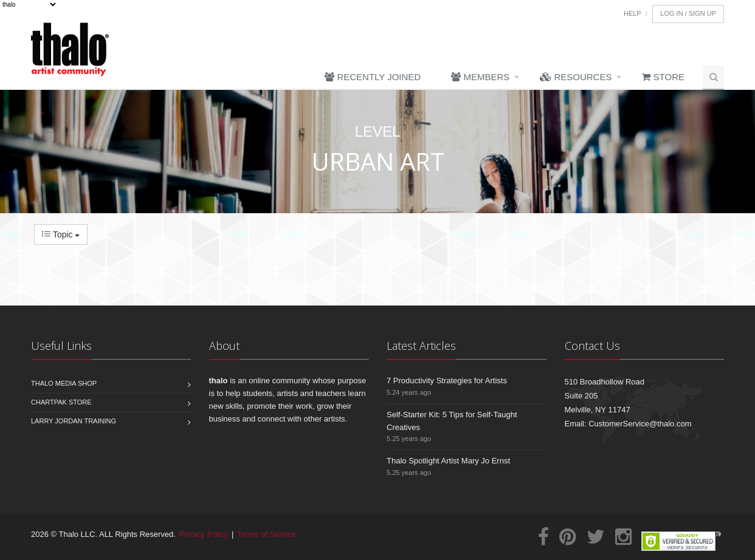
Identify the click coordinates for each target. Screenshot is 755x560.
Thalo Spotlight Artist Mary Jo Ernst (448, 461)
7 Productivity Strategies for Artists (447, 381)
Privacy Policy (204, 534)
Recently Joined (373, 77)
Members (480, 77)
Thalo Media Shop (64, 383)
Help (633, 13)
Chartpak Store (61, 402)
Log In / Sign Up (688, 13)
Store (663, 77)
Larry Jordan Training (74, 421)
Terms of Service (267, 534)
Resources (576, 77)
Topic (61, 234)
